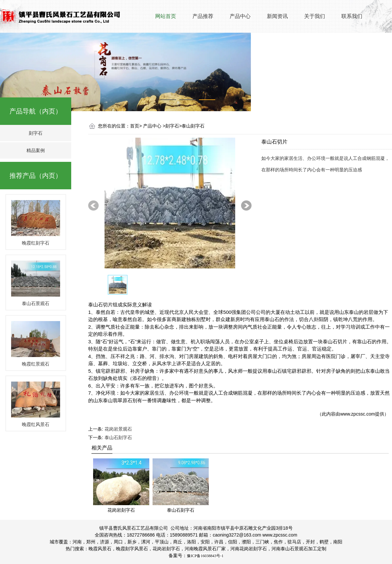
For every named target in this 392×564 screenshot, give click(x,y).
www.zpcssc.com (358, 414)
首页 (135, 126)
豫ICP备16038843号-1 (205, 556)
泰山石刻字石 (118, 437)
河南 (189, 549)
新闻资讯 (277, 16)
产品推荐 (203, 16)
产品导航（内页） (36, 111)
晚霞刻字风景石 (132, 549)
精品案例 (36, 150)
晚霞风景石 (100, 549)
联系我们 (352, 16)
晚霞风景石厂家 (210, 549)
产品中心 (240, 16)
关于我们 (315, 16)
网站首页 (166, 16)
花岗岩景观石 (118, 429)
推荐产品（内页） (36, 176)
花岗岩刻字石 (166, 549)
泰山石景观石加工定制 (299, 549)
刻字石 (36, 133)
